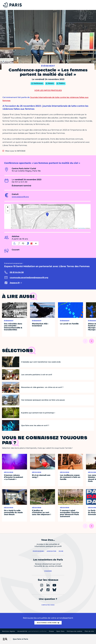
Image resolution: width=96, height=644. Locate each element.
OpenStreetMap (82, 228)
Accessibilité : (32, 631)
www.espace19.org (20, 197)
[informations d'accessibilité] (25, 243)
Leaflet (70, 228)
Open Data (60, 631)
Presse (51, 631)
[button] (47, 215)
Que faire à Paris (20, 639)
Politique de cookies (75, 631)
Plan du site (89, 631)
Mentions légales (9, 631)
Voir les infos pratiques (48, 90)
